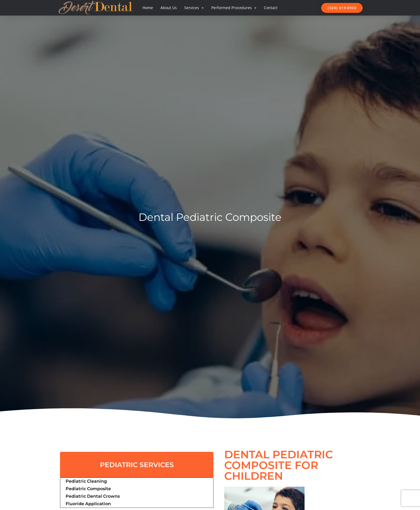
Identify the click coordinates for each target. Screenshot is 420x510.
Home (148, 8)
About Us (169, 8)
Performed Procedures (234, 8)
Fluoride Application (88, 504)
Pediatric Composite (88, 489)
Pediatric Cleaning (86, 481)
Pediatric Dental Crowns (93, 496)
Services (194, 8)
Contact (271, 8)
